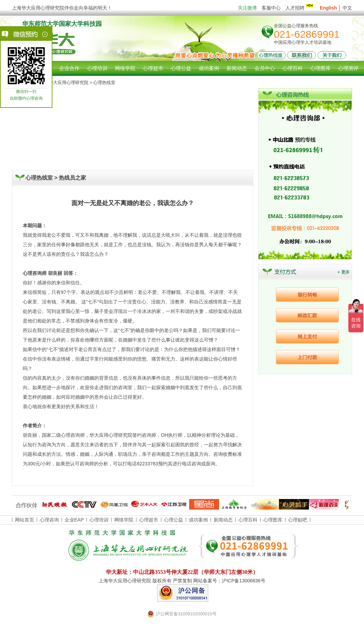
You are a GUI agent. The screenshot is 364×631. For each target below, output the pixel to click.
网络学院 (124, 520)
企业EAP (74, 520)
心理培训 (99, 520)
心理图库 (273, 520)
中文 (347, 8)
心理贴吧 (298, 520)
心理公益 (173, 520)
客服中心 (271, 8)
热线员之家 (72, 178)
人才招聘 (300, 8)
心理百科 (248, 520)
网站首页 (14, 68)
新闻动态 (223, 520)
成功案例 (198, 520)
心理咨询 (42, 68)
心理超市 (149, 520)
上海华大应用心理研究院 (64, 82)
